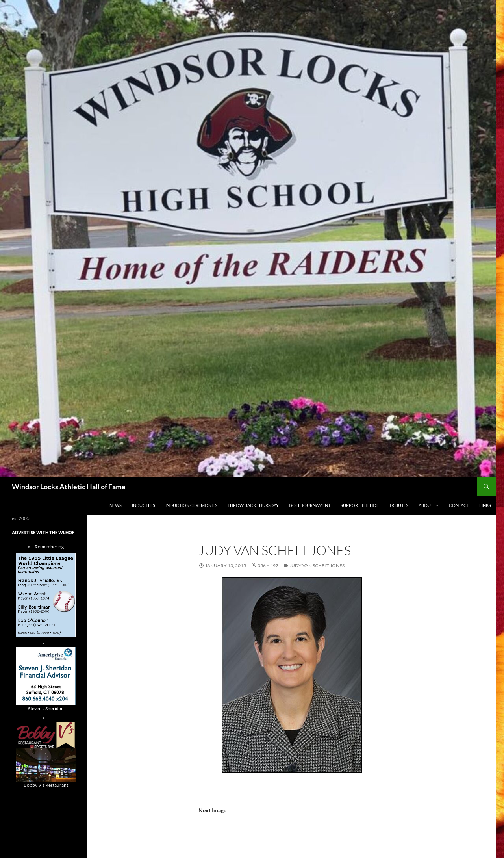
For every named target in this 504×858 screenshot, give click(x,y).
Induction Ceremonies (191, 505)
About (426, 505)
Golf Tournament (310, 505)
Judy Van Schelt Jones (317, 565)
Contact (459, 505)
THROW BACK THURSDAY (253, 505)
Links (485, 505)
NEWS (116, 505)
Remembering (49, 547)
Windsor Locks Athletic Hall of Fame (69, 487)
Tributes (399, 505)
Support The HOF (360, 505)
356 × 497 (268, 565)
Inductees (144, 505)
